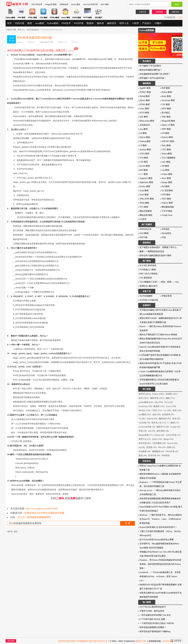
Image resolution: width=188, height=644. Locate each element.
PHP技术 (66, 23)
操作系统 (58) (163, 431)
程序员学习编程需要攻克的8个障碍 (155, 256)
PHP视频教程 (82, 641)
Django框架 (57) (146, 435)
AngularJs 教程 (146, 178)
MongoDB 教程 (51, 4)
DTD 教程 (166, 195)
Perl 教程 (166, 186)
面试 (16, 532)
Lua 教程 (165, 170)
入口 (180, 17)
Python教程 (53, 23)
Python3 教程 (167, 137)
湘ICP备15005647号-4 (99, 641)
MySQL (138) (144, 410)
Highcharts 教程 (146, 182)
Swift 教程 (144, 195)
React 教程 (166, 178)
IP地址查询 (167, 296)
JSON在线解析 (146, 296)
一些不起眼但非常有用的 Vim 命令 (155, 615)
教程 (30, 23)
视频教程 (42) (158, 451)
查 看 (127, 523)
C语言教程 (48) (159, 443)
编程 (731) (170, 398)
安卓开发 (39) (154, 456)
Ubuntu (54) (159, 435)
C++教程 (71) (173, 423)
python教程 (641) (146, 402)
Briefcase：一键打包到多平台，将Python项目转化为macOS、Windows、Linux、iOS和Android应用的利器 (161, 519)
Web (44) (162, 447)
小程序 (135, 23)
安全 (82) (176, 419)
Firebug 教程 (145, 141)
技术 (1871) (144, 398)
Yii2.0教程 (144, 233)
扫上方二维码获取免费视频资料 (34, 517)
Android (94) (152, 419)
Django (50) (168, 439)
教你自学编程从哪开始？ (151, 70)
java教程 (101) (145, 415)
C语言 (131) (157, 410)
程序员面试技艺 (33, 30)
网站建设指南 (168, 207)
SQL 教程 (144, 117)
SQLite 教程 (145, 137)
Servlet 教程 (145, 166)
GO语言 (143, 219)
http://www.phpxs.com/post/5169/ (42, 509)
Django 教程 (167, 182)
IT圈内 (158, 23)
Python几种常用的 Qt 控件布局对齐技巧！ (158, 527)
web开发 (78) (144, 423)
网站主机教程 (146, 211)
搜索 (177, 4)
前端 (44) (171, 447)
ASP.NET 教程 (168, 141)
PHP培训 (166, 456)
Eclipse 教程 (167, 174)
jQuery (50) (157, 439)
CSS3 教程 (166, 150)
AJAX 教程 (144, 154)
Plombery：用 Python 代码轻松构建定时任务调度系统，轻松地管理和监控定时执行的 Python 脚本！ (160, 564)
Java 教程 (144, 129)
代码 (164, 237)
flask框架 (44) (145, 451)
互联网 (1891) (171, 394)
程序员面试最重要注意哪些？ (153, 627)
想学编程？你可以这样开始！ (153, 78)
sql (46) (142, 447)
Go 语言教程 (167, 191)
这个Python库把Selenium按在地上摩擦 (157, 540)
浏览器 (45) (151, 447)
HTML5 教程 (145, 92)
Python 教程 (167, 92)
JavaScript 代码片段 (90, 4)
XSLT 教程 (166, 199)
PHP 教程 (166, 88)
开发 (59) (143, 431)
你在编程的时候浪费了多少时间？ (155, 74)
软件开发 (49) (145, 443)
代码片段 (20, 23)
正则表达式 (64, 4)
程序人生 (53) (145, 439)
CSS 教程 (166, 104)
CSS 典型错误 (146, 278)
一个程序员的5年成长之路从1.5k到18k (157, 623)
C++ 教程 (144, 174)
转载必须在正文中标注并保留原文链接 (44, 513)
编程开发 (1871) (157, 398)
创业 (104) (177, 410)
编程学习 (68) (163, 427)
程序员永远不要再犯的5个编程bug (155, 631)
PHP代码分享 (146, 229)
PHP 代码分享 (37, 4)
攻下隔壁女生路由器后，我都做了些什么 (158, 247)
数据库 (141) (159, 406)
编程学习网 (11, 30)
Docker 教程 (145, 186)
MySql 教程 (145, 96)
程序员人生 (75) (159, 423)
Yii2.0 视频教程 (168, 158)
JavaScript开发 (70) (147, 427)
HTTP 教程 (144, 113)
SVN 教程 (144, 158)
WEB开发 (79, 23)
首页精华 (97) (168, 415)
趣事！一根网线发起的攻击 (152, 251)
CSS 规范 (144, 162)
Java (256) (169, 402)
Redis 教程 (166, 96)
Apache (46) (172, 443)
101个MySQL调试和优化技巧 (153, 607)
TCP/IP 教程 (167, 211)
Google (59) (175, 427)
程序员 (10, 532)
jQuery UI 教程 (168, 125)
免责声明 (62, 641)
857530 (166, 641)
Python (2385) (158, 394)
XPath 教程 (144, 203)
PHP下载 (143, 237)
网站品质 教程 (146, 215)
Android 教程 (145, 150)
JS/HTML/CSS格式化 (149, 300)
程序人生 (124, 23)
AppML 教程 (145, 88)
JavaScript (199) (145, 406)
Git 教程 (143, 133)
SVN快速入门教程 (148, 270)
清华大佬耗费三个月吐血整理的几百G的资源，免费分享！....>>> (43, 50)
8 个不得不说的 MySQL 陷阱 (152, 619)
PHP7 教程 (105, 4)
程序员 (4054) (145, 394)
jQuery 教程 (76, 4)
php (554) (159, 402)
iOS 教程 (165, 133)
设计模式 (166, 113)
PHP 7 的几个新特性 (149, 274)
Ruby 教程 (166, 145)
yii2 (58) (152, 431)
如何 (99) (156, 415)
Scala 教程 (144, 191)
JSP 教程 (165, 166)
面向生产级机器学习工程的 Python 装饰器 (158, 335)
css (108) (167, 410)
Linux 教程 (144, 109)
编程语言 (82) (165, 419)
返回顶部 (11, 641)
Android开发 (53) (173, 435)
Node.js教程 (167, 154)
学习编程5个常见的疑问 (150, 66)
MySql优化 (166, 233)
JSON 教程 (166, 109)
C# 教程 (143, 145)
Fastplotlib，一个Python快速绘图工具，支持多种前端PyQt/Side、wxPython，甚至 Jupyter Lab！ (160, 576)
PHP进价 (166, 229)
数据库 (90, 23)
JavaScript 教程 (168, 100)
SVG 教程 (144, 207)
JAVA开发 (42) (172, 451)
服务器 (100, 23)
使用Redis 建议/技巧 (149, 286)
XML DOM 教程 (147, 199)
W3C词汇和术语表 (148, 265)
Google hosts (167, 215)
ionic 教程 (166, 162)
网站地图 (71, 641)
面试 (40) (143, 456)
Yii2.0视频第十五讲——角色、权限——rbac (159, 282)
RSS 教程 (144, 170)
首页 (9, 23)
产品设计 (147, 23)
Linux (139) (171, 406)
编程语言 (112, 23)
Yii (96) (142, 419)
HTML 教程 (145, 104)
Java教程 (40, 23)
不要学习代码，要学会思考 (152, 611)
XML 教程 (166, 117)
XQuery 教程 (167, 203)
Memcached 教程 (147, 121)
